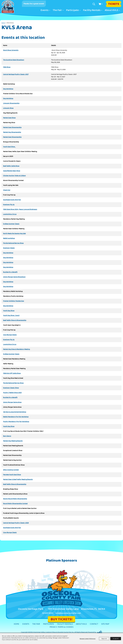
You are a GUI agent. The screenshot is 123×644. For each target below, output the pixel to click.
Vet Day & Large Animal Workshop (15, 412)
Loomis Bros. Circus (10, 214)
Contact (94, 624)
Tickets (114, 4)
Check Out (7, 190)
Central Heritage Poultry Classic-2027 (16, 74)
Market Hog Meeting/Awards (13, 441)
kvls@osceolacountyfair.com (68, 613)
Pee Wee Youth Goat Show (12, 475)
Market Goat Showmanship (12, 127)
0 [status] (102, 4)
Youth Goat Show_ (9, 147)
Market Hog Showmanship (12, 132)
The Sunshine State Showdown (14, 60)
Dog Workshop (8, 89)
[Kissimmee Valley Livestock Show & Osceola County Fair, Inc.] (10, 8)
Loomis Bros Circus (10, 345)
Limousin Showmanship (11, 103)
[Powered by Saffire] (99, 632)
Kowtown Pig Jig (9, 205)
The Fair (57, 10)
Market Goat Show (9, 118)
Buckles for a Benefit (10, 272)
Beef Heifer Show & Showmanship (15, 320)
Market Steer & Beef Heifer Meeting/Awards (18, 480)
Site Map (105, 624)
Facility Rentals (92, 10)
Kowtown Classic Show (11, 388)
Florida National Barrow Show (13, 243)
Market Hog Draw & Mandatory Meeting (17, 349)
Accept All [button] (116, 639)
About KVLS (111, 10)
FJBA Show (7, 67)
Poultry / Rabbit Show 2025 (12, 393)
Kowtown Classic (9, 248)
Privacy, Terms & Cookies (61, 627)
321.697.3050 (48, 613)
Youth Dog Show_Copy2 (11, 316)
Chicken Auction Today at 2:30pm (14, 176)
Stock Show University (11, 50)
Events (45, 10)
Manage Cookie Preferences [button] (88, 639)
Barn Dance (7, 436)
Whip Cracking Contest (11, 470)
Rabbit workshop (9, 238)
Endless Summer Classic (11, 224)
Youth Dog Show (9, 311)
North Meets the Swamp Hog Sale (14, 234)
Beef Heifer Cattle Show (11, 166)
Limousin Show (8, 108)
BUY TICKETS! (61, 619)
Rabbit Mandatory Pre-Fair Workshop (16, 417)
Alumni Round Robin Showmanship (15, 499)
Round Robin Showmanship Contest (15, 504)
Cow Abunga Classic (10, 335)
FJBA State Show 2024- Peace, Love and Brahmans (20, 209)
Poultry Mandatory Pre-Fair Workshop (16, 422)
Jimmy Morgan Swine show (12, 402)
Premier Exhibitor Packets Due (14, 301)
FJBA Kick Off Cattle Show (12, 373)
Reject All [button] (104, 639)
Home (3, 23)
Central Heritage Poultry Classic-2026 (16, 523)
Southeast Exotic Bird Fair (12, 200)
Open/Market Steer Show (12, 171)
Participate (72, 10)
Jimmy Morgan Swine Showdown (14, 277)
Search (94, 4)
